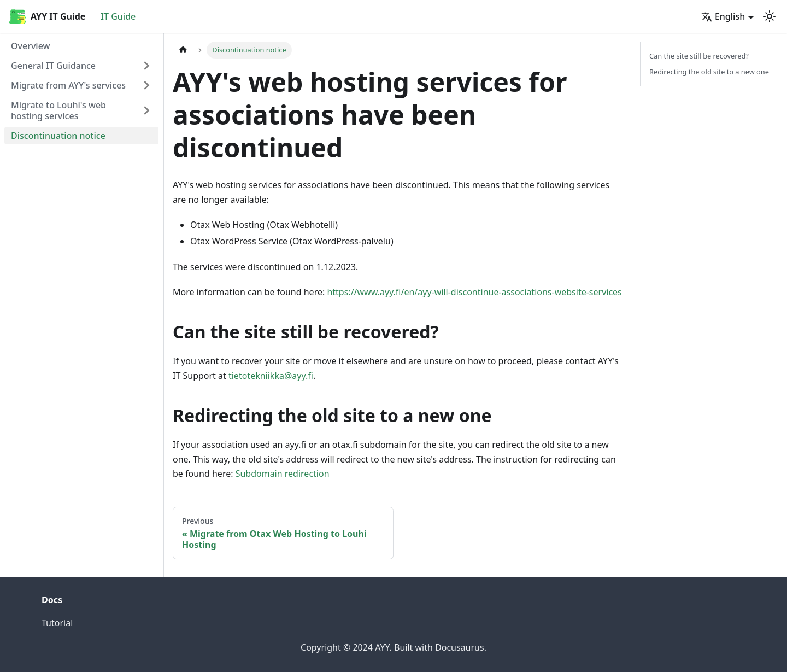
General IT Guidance (53, 66)
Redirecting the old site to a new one (709, 72)
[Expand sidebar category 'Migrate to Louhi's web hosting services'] (146, 110)
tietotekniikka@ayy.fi (271, 376)
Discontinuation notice (58, 136)
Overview (30, 46)
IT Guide (118, 16)
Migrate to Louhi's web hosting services (58, 110)
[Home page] (183, 50)
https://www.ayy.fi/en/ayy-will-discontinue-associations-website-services (474, 292)
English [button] (723, 16)
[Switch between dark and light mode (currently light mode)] (770, 16)
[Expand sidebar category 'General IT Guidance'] (146, 66)
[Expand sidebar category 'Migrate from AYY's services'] (146, 85)
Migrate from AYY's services (68, 85)
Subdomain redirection (283, 474)
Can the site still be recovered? (699, 56)
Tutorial (57, 623)
